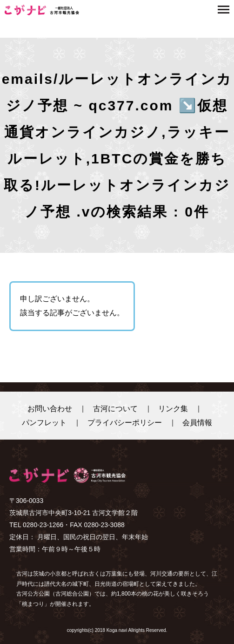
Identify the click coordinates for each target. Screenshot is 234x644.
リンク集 (173, 409)
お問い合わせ (50, 409)
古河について (115, 409)
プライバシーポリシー (125, 423)
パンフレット (44, 423)
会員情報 (197, 423)
